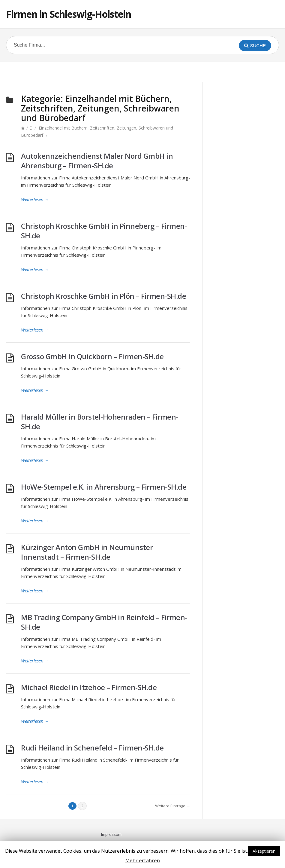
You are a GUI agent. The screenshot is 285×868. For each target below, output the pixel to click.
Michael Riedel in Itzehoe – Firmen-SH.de (89, 687)
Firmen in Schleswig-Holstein (69, 14)
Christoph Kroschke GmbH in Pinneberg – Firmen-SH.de (104, 231)
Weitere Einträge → (173, 806)
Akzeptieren (264, 851)
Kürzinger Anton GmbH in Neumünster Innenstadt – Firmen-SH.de (87, 552)
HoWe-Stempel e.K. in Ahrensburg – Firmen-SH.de (104, 487)
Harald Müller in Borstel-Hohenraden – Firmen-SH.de (100, 422)
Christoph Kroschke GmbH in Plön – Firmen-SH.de (103, 296)
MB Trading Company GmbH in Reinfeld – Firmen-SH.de (104, 622)
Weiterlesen (35, 199)
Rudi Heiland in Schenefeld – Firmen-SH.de (92, 748)
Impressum (111, 834)
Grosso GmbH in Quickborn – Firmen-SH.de (92, 356)
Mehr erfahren (143, 860)
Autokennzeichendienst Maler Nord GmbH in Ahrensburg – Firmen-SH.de (97, 161)
